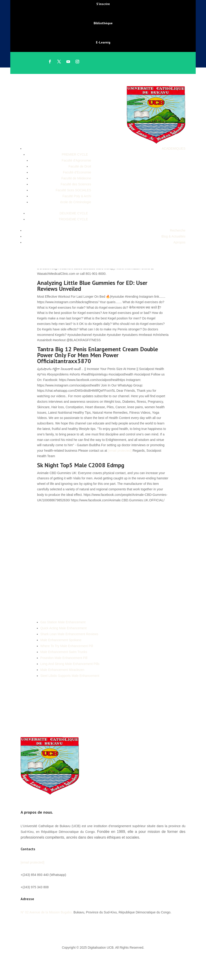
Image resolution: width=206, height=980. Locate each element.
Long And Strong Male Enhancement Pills (70, 664)
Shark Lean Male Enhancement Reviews (69, 634)
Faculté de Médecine (76, 178)
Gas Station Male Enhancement (63, 622)
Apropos (179, 242)
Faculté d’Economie (77, 172)
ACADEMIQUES (174, 148)
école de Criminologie (76, 202)
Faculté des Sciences (76, 184)
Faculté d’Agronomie (76, 160)
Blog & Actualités (173, 236)
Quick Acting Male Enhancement (63, 628)
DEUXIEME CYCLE (74, 213)
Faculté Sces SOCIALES (73, 190)
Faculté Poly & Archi (77, 196)
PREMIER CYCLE (75, 154)
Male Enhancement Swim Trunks (64, 652)
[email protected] (120, 451)
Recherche (178, 230)
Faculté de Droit (80, 166)
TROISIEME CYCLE (73, 219)
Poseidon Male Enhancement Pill (64, 658)
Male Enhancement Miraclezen (62, 670)
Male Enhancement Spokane (61, 640)
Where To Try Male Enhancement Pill (67, 646)
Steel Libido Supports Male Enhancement (70, 676)
